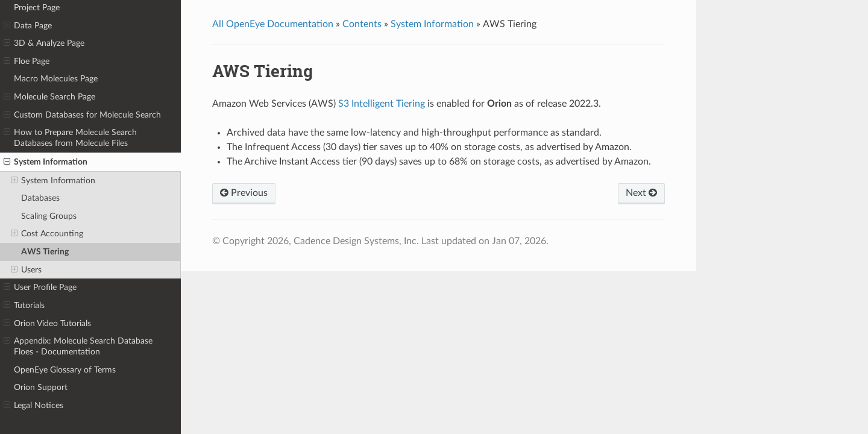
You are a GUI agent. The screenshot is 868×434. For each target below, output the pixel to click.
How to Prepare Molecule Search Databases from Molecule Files (70, 137)
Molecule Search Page (49, 97)
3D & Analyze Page (44, 43)
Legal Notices (33, 406)
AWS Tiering (45, 252)
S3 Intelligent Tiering (382, 104)
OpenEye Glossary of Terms (65, 370)
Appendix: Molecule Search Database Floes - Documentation (78, 346)
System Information (46, 162)
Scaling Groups (49, 216)
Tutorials (24, 306)
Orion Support (41, 387)
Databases (40, 198)
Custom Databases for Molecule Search (82, 115)
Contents (362, 24)
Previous (244, 193)
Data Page (28, 26)
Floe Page (27, 61)
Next (641, 193)
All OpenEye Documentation (273, 24)
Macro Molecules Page (56, 79)
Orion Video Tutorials (47, 324)
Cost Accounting (47, 234)
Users (26, 270)
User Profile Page (40, 288)
